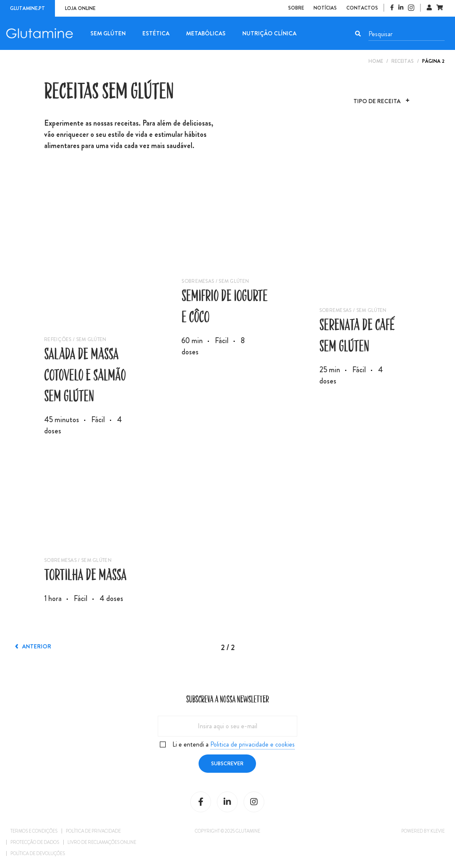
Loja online (80, 8)
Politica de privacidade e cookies (252, 744)
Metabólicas (206, 33)
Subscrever (227, 763)
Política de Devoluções (38, 853)
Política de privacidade (93, 831)
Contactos (362, 8)
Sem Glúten (108, 33)
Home (376, 61)
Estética (156, 33)
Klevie (438, 831)
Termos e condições (34, 831)
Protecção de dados (35, 842)
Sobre (296, 8)
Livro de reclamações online (102, 842)
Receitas (403, 61)
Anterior (34, 647)
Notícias (325, 8)
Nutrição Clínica (269, 33)
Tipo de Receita (377, 102)
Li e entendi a (234, 744)
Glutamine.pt (27, 8)
